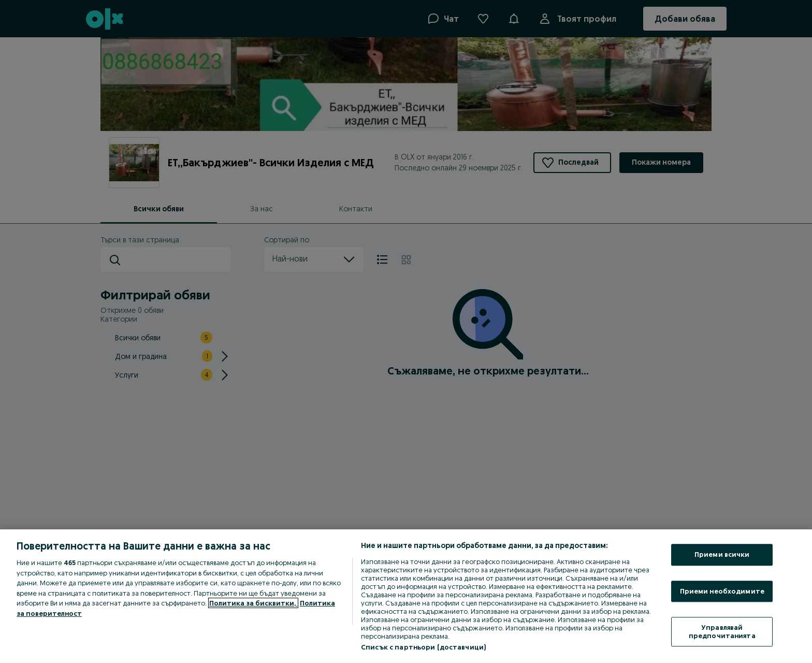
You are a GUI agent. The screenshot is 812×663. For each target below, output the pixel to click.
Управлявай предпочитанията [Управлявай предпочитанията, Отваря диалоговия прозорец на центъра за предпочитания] (722, 632)
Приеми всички (722, 554)
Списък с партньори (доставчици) (423, 647)
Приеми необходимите (722, 591)
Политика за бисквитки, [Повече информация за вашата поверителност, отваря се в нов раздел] (253, 603)
